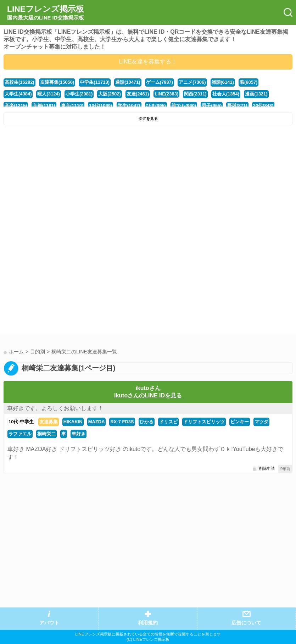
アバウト (49, 623)
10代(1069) (100, 106)
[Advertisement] (148, 182)
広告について (246, 623)
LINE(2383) (166, 94)
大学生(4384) (18, 94)
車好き (79, 434)
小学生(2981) (79, 94)
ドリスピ (168, 422)
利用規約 (148, 623)
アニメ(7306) (192, 82)
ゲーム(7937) (160, 82)
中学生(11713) (95, 82)
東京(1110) (72, 106)
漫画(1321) (256, 94)
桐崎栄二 (46, 434)
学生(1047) (129, 106)
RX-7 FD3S (122, 422)
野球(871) (237, 106)
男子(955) (212, 106)
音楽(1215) (16, 106)
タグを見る (148, 119)
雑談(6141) (223, 82)
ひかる (147, 422)
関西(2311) (195, 94)
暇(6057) (248, 82)
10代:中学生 (21, 422)
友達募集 (49, 422)
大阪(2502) (109, 94)
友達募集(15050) (57, 82)
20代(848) (263, 106)
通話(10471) (128, 82)
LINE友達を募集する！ (148, 62)
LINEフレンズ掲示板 (46, 13)
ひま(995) (156, 106)
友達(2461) (138, 94)
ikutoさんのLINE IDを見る (148, 395)
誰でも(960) (184, 106)
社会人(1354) (226, 94)
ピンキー (240, 422)
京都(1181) (44, 106)
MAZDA (97, 422)
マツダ (261, 422)
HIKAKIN (73, 422)
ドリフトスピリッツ (204, 422)
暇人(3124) (48, 94)
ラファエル (20, 434)
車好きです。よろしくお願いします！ (55, 408)
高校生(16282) (19, 82)
